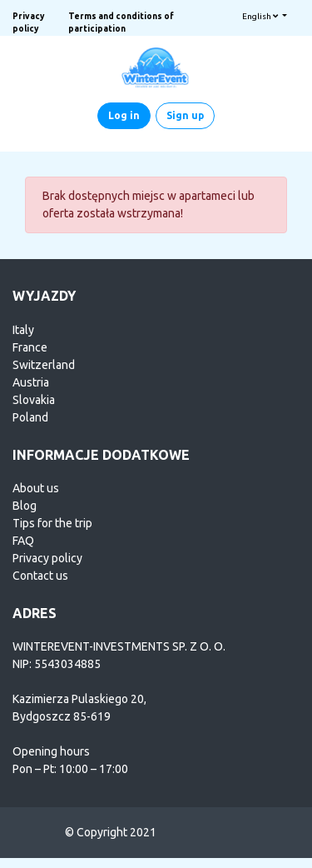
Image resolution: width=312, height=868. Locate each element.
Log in (124, 115)
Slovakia (34, 400)
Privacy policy (47, 558)
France (30, 347)
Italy (23, 330)
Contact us (40, 576)
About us (36, 488)
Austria (31, 382)
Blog (25, 506)
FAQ (23, 541)
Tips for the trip (52, 523)
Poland (30, 417)
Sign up (185, 115)
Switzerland (44, 365)
